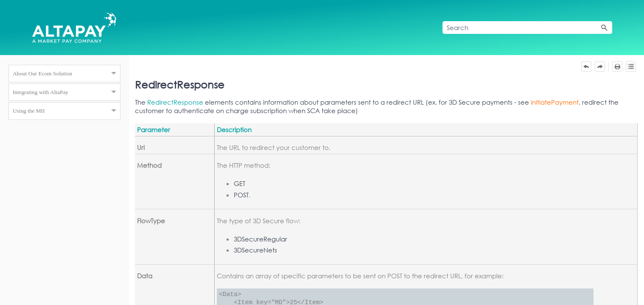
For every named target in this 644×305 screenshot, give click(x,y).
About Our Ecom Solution (66, 74)
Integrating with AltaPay (66, 92)
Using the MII (66, 111)
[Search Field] (527, 27)
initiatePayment (555, 102)
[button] (605, 27)
